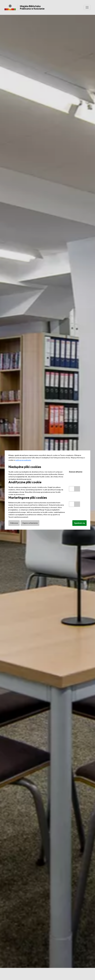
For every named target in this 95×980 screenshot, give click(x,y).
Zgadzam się (79, 523)
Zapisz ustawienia (30, 523)
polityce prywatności (23, 460)
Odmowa (14, 523)
